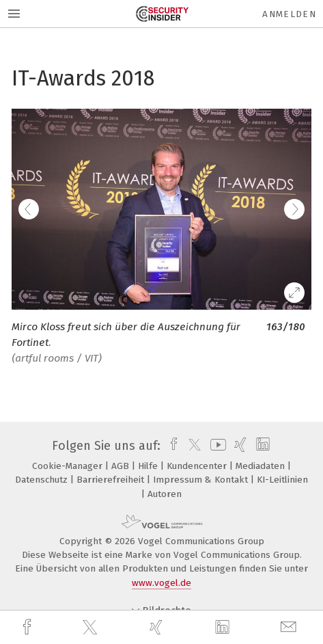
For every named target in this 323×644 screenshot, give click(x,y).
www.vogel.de (161, 583)
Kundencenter (198, 466)
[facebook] (29, 627)
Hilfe (149, 466)
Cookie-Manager (69, 466)
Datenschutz (43, 480)
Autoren (165, 494)
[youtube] (216, 446)
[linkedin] (224, 628)
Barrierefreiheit (112, 480)
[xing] (158, 627)
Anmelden (289, 14)
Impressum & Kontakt (202, 480)
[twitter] (92, 628)
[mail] (290, 627)
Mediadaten (262, 466)
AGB (122, 466)
